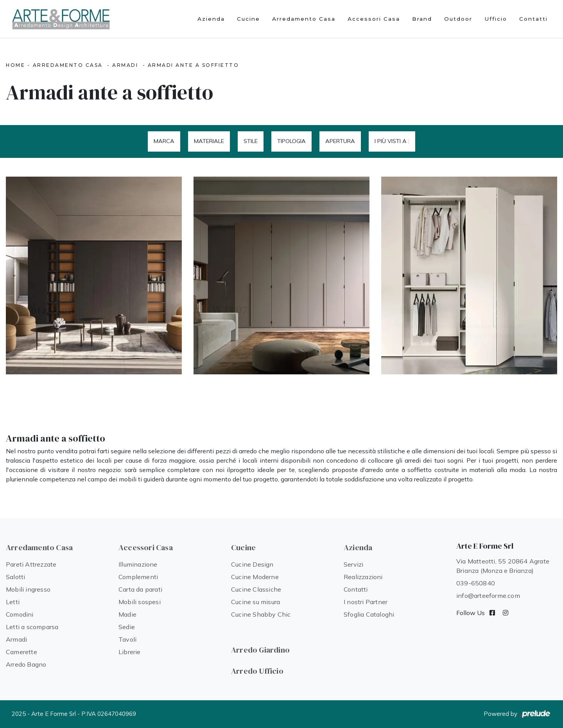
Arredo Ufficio (257, 671)
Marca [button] (164, 141)
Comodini (20, 614)
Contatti (533, 19)
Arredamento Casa (304, 19)
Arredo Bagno (26, 664)
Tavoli (127, 639)
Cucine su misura (256, 602)
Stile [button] (251, 141)
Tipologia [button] (291, 141)
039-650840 (476, 583)
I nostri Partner (366, 602)
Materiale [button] (209, 141)
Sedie (127, 627)
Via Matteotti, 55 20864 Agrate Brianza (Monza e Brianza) (503, 566)
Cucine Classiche (256, 589)
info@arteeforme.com (488, 596)
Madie (127, 614)
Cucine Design (252, 564)
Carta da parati (140, 589)
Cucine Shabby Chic (261, 614)
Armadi (125, 65)
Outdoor (458, 19)
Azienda (211, 19)
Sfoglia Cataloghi (369, 614)
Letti (13, 602)
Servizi (353, 564)
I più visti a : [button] (392, 141)
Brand (422, 19)
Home (15, 65)
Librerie (130, 652)
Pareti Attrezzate (31, 564)
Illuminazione (138, 564)
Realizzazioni (363, 577)
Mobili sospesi (140, 602)
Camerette (22, 652)
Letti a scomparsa (32, 627)
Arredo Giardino (260, 650)
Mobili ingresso (28, 589)
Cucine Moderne (255, 577)
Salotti (15, 577)
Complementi (138, 577)
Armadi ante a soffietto (194, 65)
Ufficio (496, 19)
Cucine (248, 19)
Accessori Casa (374, 19)
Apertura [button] (340, 141)
